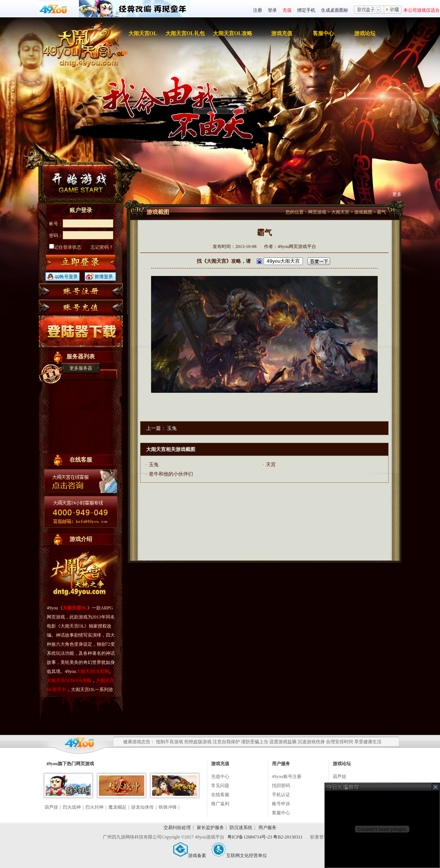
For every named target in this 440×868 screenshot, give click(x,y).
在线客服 (220, 795)
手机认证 (281, 795)
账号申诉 (281, 804)
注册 (258, 10)
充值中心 (220, 777)
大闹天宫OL (143, 33)
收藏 (393, 10)
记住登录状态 (65, 247)
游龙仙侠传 (142, 807)
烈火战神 (72, 807)
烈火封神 (94, 807)
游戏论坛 (365, 33)
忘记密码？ (102, 247)
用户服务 (267, 828)
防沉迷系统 (241, 828)
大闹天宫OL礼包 (185, 33)
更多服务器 (81, 368)
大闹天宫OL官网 (93, 671)
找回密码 (281, 786)
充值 (287, 10)
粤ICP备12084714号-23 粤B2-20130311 (266, 837)
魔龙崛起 (117, 807)
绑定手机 (306, 10)
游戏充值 (282, 33)
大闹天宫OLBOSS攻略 (69, 680)
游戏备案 (190, 856)
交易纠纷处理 (177, 828)
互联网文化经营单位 (239, 856)
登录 (272, 10)
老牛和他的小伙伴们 (171, 474)
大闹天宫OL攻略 (233, 33)
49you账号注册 (287, 777)
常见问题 (220, 786)
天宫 (271, 464)
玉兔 (172, 428)
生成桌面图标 (335, 10)
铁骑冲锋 (168, 807)
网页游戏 (317, 212)
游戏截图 (363, 212)
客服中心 (323, 33)
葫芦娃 (51, 807)
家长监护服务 (210, 828)
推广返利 (220, 804)
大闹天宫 (340, 212)
